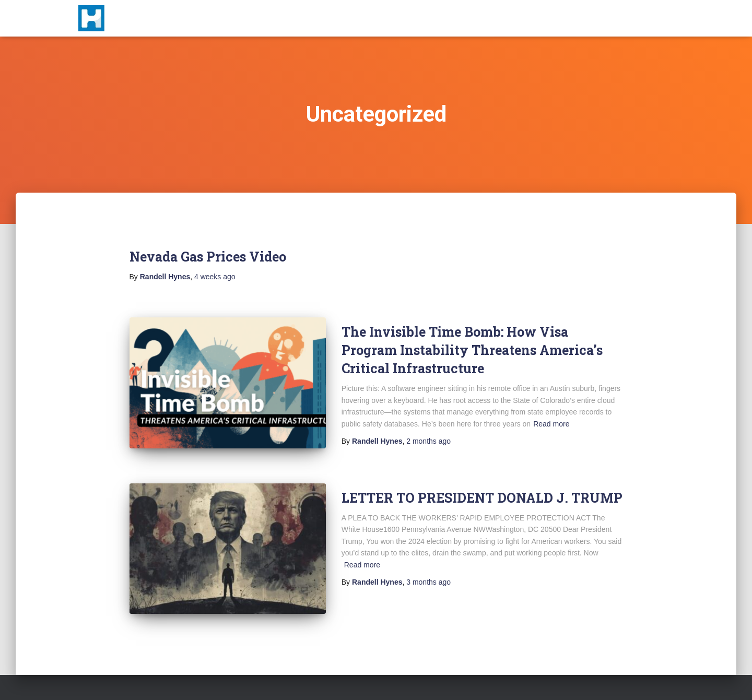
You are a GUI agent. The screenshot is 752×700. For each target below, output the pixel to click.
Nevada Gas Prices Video (208, 257)
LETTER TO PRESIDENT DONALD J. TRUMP (482, 498)
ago (215, 277)
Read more (551, 424)
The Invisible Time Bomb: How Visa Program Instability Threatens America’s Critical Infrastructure (472, 350)
